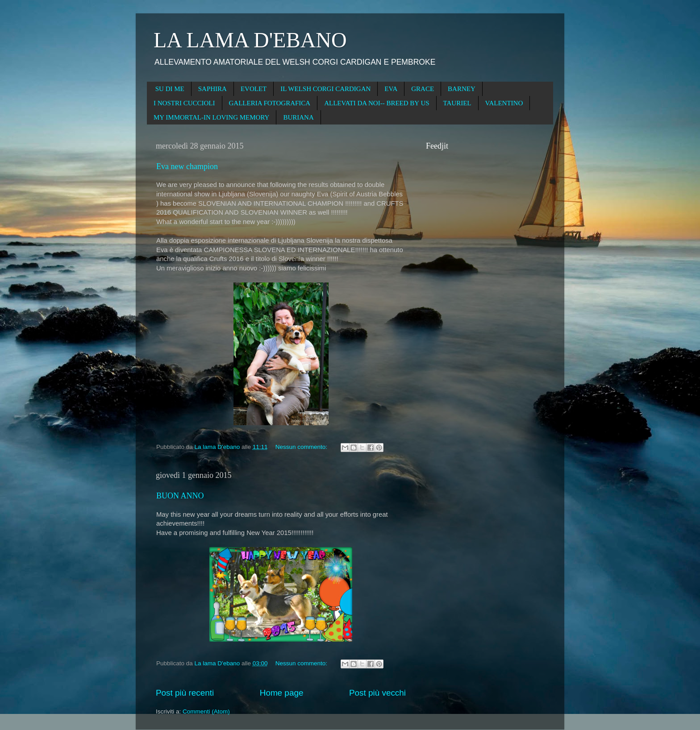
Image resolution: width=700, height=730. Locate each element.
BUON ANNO (180, 496)
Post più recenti (185, 693)
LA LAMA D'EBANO (250, 40)
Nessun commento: (302, 447)
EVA (391, 89)
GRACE (423, 89)
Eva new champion (187, 166)
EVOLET (254, 89)
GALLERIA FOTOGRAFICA (270, 103)
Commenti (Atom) (206, 711)
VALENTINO (504, 103)
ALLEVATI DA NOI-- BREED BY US (377, 103)
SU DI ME (170, 89)
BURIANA (298, 117)
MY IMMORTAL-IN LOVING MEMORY (211, 117)
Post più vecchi (377, 693)
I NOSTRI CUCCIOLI (184, 103)
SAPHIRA (212, 89)
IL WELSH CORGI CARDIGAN (325, 89)
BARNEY (462, 89)
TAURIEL (457, 103)
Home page (282, 693)
